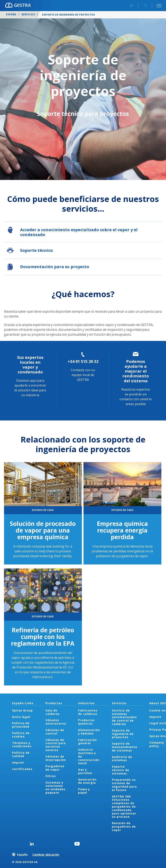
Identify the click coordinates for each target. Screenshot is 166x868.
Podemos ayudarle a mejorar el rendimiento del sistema (136, 371)
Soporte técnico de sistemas (121, 770)
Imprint (18, 762)
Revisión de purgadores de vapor (124, 826)
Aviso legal (21, 717)
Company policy (157, 744)
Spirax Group (22, 710)
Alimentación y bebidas (89, 732)
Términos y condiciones (22, 745)
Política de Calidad (21, 754)
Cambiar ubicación (46, 855)
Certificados (22, 769)
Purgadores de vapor (55, 768)
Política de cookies (21, 735)
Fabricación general (87, 742)
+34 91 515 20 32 (83, 361)
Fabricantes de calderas (88, 712)
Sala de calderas (53, 712)
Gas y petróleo (85, 771)
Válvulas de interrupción (56, 758)
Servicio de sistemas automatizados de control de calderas (124, 717)
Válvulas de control (55, 732)
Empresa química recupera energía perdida (122, 530)
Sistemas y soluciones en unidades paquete (55, 788)
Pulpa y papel (84, 791)
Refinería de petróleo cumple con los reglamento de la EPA (43, 637)
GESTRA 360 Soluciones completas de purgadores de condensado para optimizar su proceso (124, 807)
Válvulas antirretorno (56, 722)
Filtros (51, 776)
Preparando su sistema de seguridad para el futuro (124, 785)
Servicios (28, 14)
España (11, 14)
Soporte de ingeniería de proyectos (123, 734)
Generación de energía (87, 781)
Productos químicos (86, 722)
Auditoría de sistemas (122, 759)
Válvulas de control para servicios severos (56, 745)
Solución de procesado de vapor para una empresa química (43, 530)
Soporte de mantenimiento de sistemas (125, 747)
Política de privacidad (21, 725)
